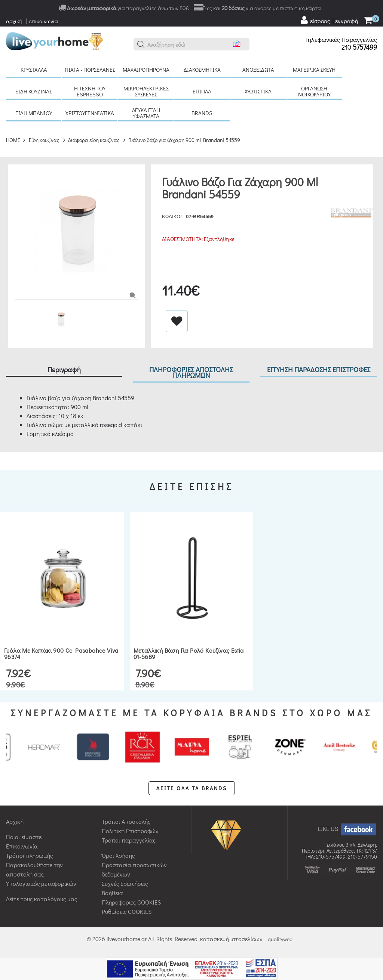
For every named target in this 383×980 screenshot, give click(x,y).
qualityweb (280, 939)
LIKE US (347, 828)
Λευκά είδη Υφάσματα (146, 113)
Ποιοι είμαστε (24, 837)
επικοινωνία (44, 21)
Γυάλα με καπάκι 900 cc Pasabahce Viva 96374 (61, 654)
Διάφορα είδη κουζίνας (94, 140)
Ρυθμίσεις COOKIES (127, 911)
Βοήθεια (112, 893)
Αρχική (15, 821)
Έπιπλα (202, 91)
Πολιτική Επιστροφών (130, 831)
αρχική (14, 21)
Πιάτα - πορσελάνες (90, 69)
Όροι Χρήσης (118, 855)
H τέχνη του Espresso (90, 91)
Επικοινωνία (22, 846)
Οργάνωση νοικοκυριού (314, 91)
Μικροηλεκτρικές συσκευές (146, 91)
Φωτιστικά (258, 91)
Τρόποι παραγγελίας (129, 840)
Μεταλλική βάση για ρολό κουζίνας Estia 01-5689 (189, 654)
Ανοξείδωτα (258, 69)
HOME (13, 140)
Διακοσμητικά (202, 69)
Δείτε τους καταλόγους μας (42, 899)
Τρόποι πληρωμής (29, 855)
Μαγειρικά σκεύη (314, 69)
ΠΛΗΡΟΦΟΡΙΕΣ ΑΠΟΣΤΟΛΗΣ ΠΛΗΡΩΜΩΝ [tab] (191, 372)
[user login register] (329, 20)
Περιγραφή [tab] (64, 369)
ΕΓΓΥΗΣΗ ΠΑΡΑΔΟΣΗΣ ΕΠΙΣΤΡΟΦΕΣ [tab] (319, 369)
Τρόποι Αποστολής (126, 821)
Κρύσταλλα (34, 69)
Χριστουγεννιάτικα (90, 113)
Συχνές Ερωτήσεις (125, 883)
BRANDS (202, 113)
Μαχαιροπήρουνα (146, 69)
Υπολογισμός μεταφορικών (41, 883)
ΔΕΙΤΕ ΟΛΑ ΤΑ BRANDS (192, 788)
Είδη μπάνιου (34, 113)
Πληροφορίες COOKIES (131, 902)
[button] (141, 44)
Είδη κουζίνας (34, 91)
